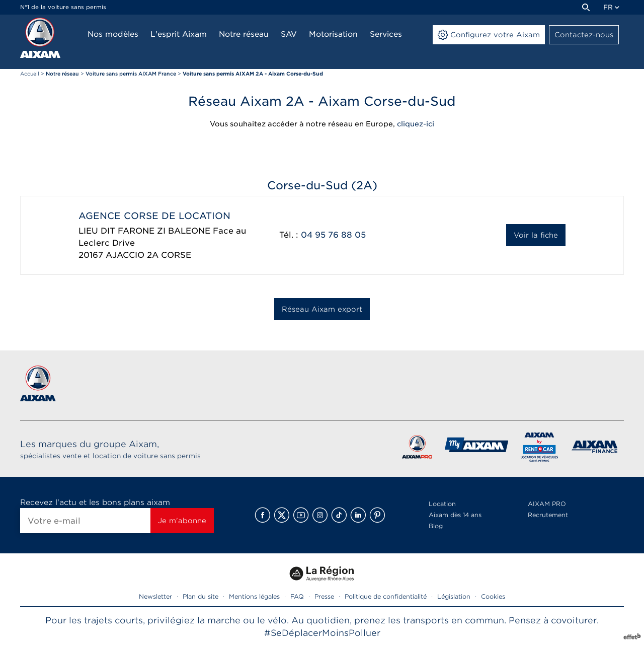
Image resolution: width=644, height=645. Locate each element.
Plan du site (200, 596)
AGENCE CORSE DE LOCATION (154, 216)
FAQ (297, 596)
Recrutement (548, 515)
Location (442, 504)
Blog (436, 526)
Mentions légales (254, 596)
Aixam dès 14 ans (455, 515)
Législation (454, 596)
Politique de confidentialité (386, 596)
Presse (324, 596)
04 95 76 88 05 (333, 235)
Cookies (493, 596)
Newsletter (155, 596)
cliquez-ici (416, 124)
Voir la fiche (536, 235)
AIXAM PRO (547, 504)
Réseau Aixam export (322, 309)
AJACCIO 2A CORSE (148, 255)
